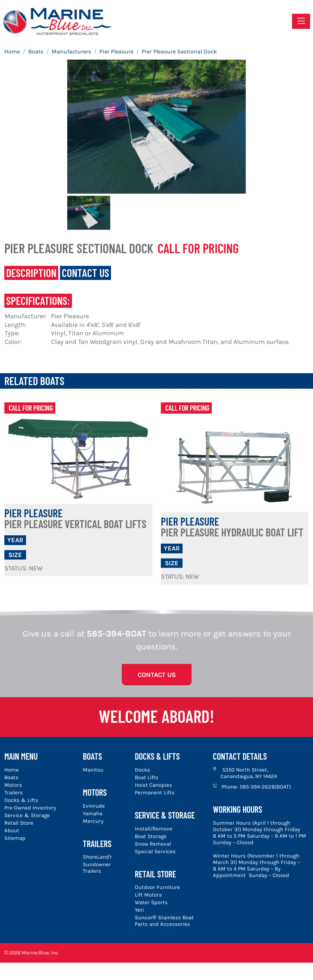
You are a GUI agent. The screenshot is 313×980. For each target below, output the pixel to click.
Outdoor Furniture (157, 887)
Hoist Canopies (153, 785)
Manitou (93, 770)
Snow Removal (153, 844)
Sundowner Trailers (97, 868)
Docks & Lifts (21, 800)
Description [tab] (31, 273)
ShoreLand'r (97, 857)
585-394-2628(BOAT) (265, 787)
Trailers (14, 793)
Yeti (139, 910)
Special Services (155, 851)
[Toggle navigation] (301, 21)
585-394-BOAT (117, 634)
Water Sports (151, 902)
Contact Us (157, 675)
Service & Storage (27, 815)
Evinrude (94, 806)
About (12, 830)
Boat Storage (151, 836)
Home (12, 770)
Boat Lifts (147, 777)
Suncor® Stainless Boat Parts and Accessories (164, 921)
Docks (142, 770)
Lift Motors (148, 895)
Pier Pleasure (75, 518)
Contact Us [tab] (85, 273)
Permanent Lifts (155, 793)
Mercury (93, 821)
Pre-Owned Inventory (30, 808)
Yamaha (93, 813)
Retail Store (19, 823)
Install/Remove (154, 829)
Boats (11, 777)
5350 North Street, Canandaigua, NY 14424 (249, 773)
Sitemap (15, 838)
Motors (13, 785)
